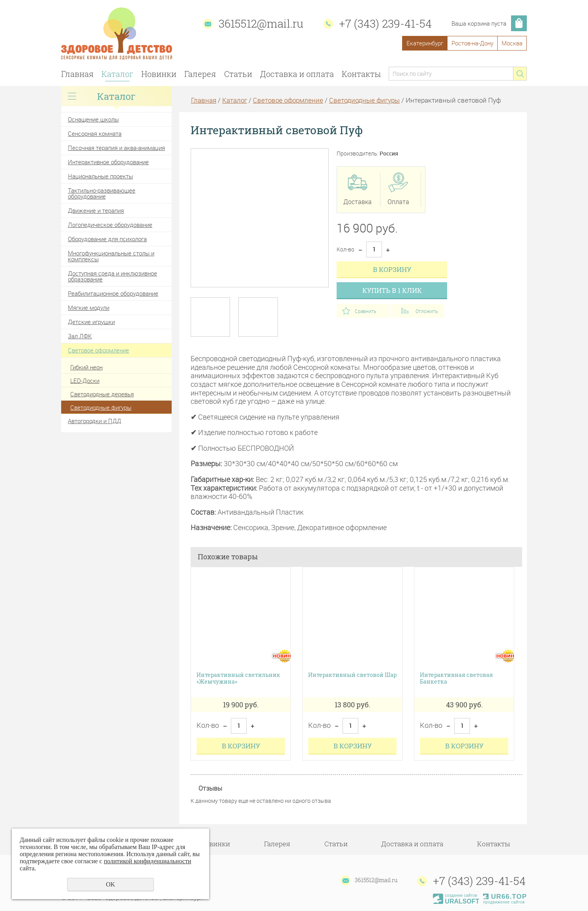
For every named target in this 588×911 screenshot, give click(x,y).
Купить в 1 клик (392, 290)
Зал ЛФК (80, 336)
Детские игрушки (91, 322)
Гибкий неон (86, 367)
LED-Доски (85, 381)
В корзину (392, 269)
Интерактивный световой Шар (352, 675)
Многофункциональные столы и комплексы (111, 256)
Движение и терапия (96, 210)
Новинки (159, 74)
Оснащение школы (93, 119)
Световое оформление (98, 350)
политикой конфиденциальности (148, 861)
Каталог (117, 74)
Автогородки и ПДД (95, 421)
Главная (77, 74)
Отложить (427, 311)
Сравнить (365, 311)
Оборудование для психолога (107, 239)
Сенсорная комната (95, 133)
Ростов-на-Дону (472, 43)
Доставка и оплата (297, 74)
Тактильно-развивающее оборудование (102, 193)
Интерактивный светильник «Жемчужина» (238, 679)
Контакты (361, 74)
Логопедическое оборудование (110, 225)
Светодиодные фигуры (101, 407)
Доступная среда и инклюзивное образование (112, 276)
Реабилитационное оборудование (113, 293)
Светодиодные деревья (102, 394)
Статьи (238, 74)
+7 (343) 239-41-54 (385, 23)
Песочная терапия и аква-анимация (116, 148)
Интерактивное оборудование (108, 162)
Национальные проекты (100, 176)
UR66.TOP (505, 897)
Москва (512, 43)
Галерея (200, 74)
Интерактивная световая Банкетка (456, 679)
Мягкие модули (89, 307)
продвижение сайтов (504, 902)
